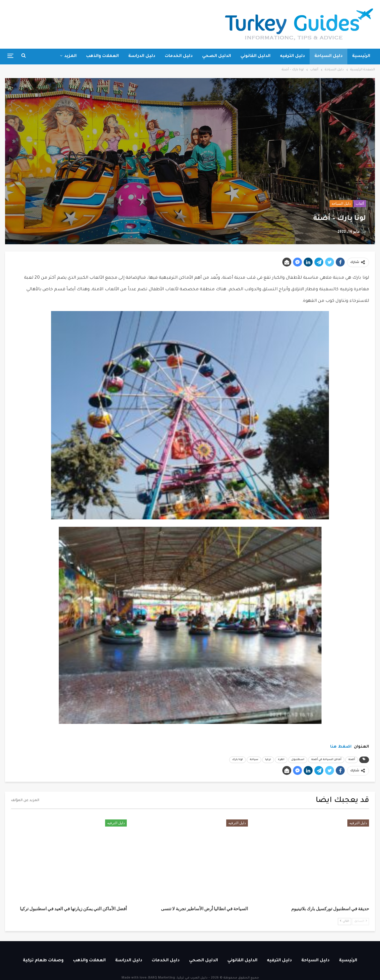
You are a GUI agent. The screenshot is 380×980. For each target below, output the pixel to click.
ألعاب (360, 204)
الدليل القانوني (255, 56)
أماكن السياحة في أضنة (326, 760)
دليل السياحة (328, 56)
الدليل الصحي (217, 56)
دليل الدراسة (142, 56)
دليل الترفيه (292, 56)
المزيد (70, 56)
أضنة (352, 760)
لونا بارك (237, 760)
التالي (345, 921)
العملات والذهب (102, 56)
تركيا (268, 760)
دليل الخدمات (179, 56)
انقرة (281, 760)
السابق (361, 921)
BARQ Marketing (161, 978)
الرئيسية (361, 56)
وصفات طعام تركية (43, 961)
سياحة (254, 760)
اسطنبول (298, 760)
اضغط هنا (341, 747)
